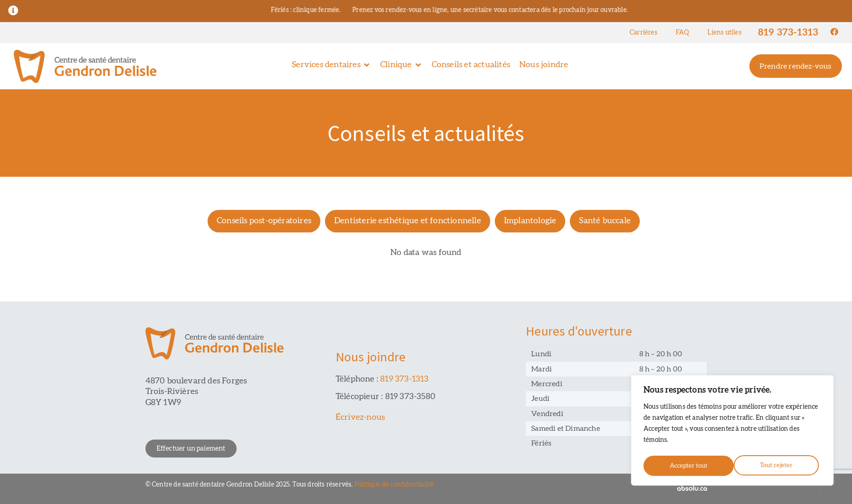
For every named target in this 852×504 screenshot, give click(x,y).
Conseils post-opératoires (264, 221)
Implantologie (530, 221)
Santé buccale (605, 221)
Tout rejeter (686, 466)
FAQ (683, 33)
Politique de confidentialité (394, 485)
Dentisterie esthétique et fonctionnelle (408, 221)
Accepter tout (777, 466)
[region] (732, 432)
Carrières (643, 33)
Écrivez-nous (360, 417)
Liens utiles (724, 33)
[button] (331, 65)
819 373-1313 (788, 32)
